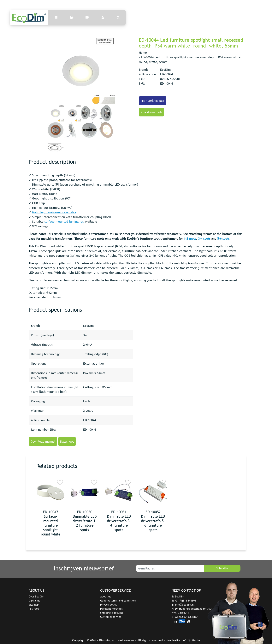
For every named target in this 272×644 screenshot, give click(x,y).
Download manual (43, 441)
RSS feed (34, 609)
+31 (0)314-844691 (185, 601)
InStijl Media (191, 640)
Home (143, 53)
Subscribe (222, 568)
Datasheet (67, 441)
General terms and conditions (118, 601)
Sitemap (34, 605)
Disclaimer (35, 601)
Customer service (111, 617)
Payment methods (111, 609)
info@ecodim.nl (185, 605)
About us (106, 596)
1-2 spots (190, 238)
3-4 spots (204, 238)
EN (87, 17)
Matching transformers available (54, 212)
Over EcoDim (36, 596)
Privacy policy (109, 605)
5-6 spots (223, 238)
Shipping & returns (112, 613)
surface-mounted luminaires (64, 221)
